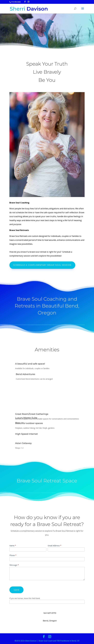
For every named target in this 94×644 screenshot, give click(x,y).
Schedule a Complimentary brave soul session (42, 265)
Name (13, 546)
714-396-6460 (16, 2)
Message (14, 565)
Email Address (54, 546)
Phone (13, 555)
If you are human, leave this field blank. (25, 598)
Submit (16, 590)
